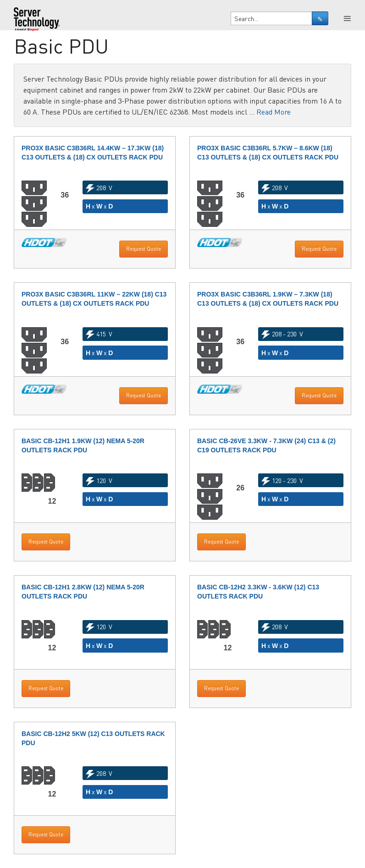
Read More (274, 112)
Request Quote (144, 249)
